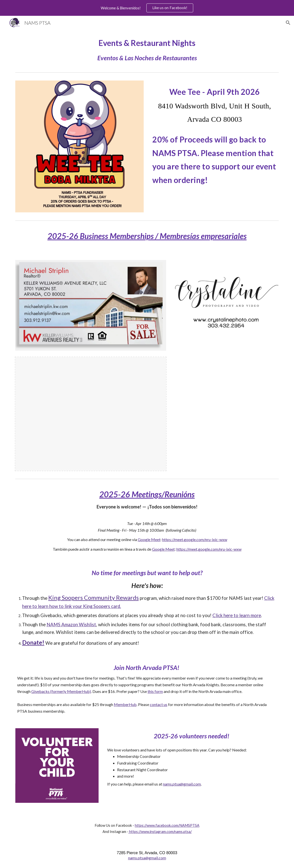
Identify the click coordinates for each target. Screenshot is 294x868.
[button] (288, 23)
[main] (147, 50)
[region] (147, 8)
